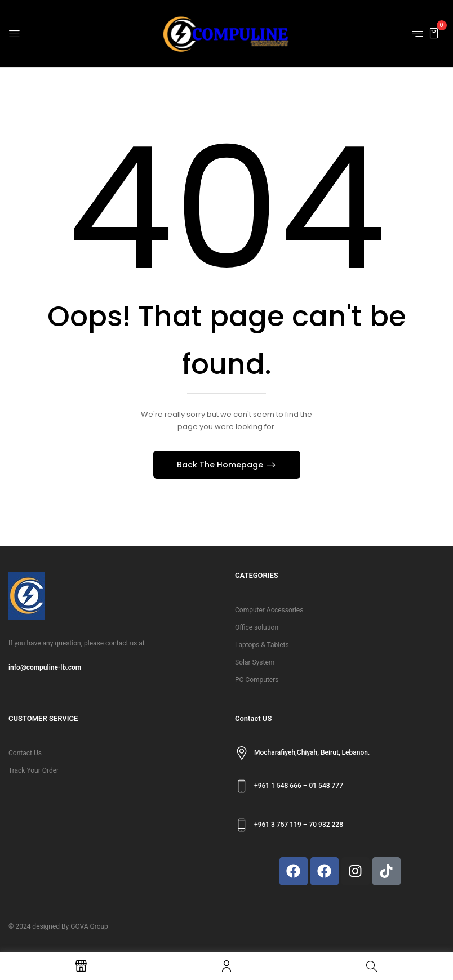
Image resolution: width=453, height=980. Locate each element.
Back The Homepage (221, 465)
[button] (434, 33)
